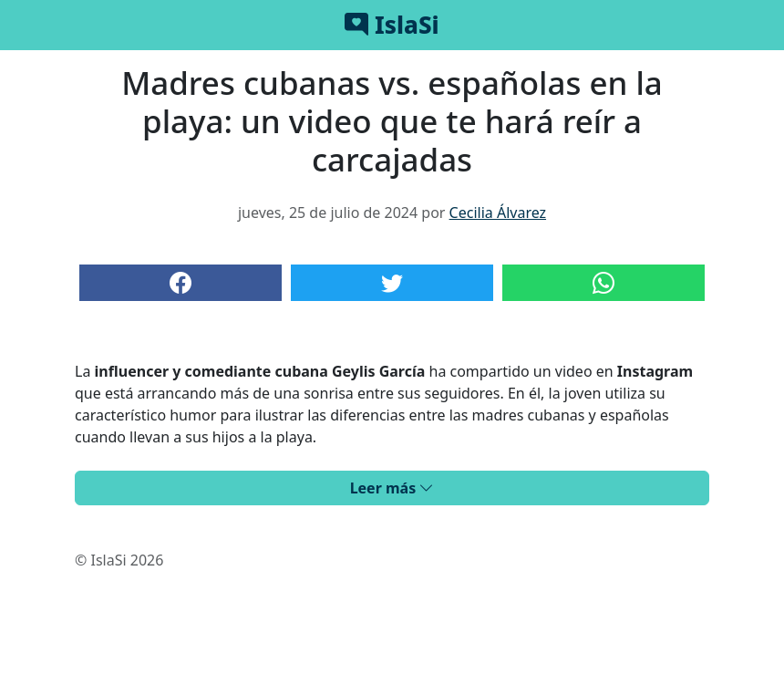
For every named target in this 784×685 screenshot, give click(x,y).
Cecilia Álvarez (498, 213)
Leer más (392, 488)
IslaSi (392, 25)
